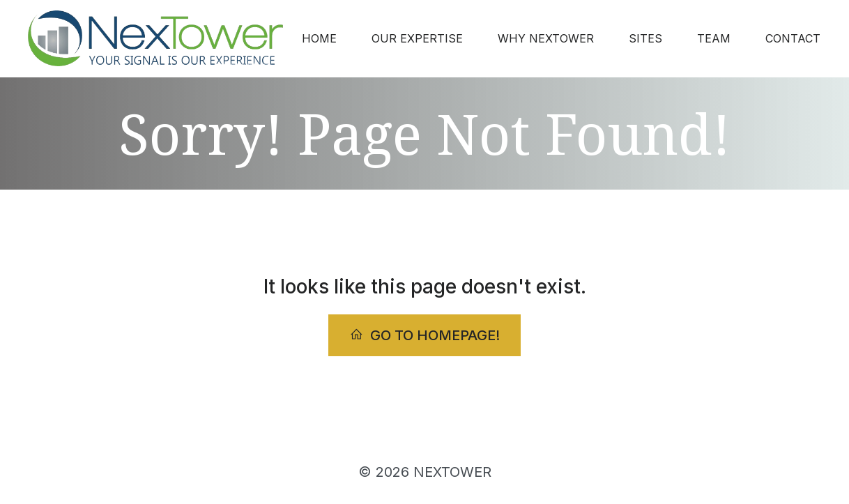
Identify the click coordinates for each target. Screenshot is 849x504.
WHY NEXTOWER (546, 38)
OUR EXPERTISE (417, 38)
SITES (645, 38)
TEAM (714, 38)
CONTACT (793, 38)
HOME (319, 38)
